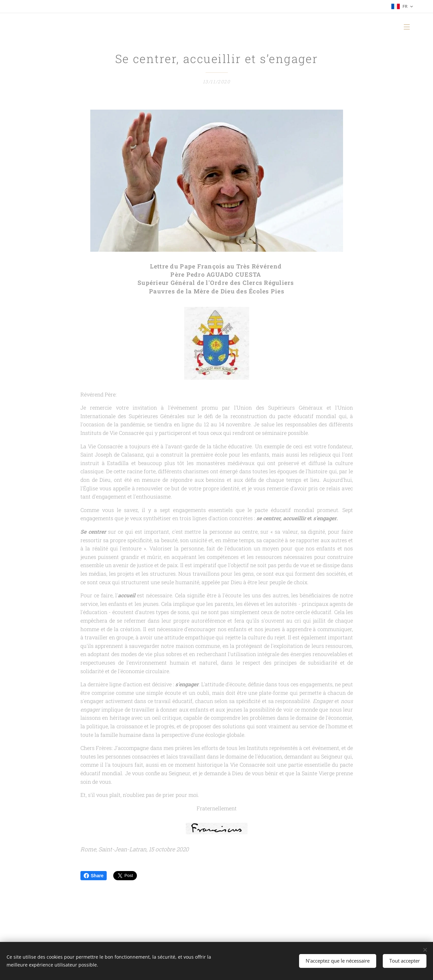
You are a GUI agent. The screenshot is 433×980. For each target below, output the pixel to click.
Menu (407, 27)
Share (94, 876)
